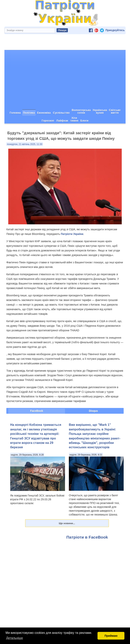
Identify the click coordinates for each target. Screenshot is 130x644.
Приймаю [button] (111, 636)
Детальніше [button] (15, 638)
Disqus (93, 397)
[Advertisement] (65, 65)
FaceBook (37, 397)
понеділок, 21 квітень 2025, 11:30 (25, 131)
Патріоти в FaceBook (87, 523)
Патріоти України (72, 220)
